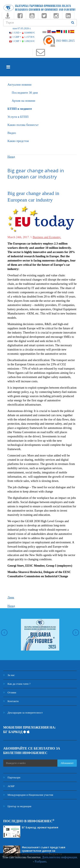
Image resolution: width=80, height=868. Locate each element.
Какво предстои (18, 141)
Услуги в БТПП (18, 117)
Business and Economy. (47, 237)
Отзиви (10, 692)
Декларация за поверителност (23, 713)
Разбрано (41, 862)
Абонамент (67, 763)
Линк (11, 597)
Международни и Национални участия (28, 795)
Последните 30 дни (25, 93)
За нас (9, 675)
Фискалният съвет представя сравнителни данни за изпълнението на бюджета (44, 851)
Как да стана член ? (17, 684)
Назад (11, 157)
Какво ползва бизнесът (23, 125)
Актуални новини (19, 85)
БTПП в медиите (20, 109)
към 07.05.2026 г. (22, 28)
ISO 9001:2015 (59, 41)
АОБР (9, 786)
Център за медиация (17, 806)
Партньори (12, 777)
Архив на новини (23, 101)
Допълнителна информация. (60, 857)
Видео (12, 133)
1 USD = (22, 33)
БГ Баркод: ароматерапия (40, 827)
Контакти (11, 701)
